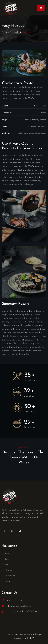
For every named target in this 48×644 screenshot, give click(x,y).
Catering (8, 570)
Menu (6, 565)
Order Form (9, 576)
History (7, 559)
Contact (7, 581)
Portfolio (16, 32)
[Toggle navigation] (41, 8)
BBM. (33, 638)
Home (5, 32)
